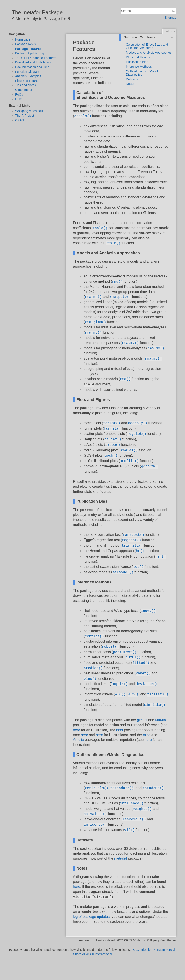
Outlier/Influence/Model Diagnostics (142, 73)
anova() (148, 611)
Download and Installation (33, 62)
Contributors (24, 90)
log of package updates (91, 917)
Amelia (78, 740)
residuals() (96, 788)
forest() (112, 423)
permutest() (125, 652)
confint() (94, 636)
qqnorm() (150, 467)
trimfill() (132, 546)
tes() (138, 567)
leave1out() (134, 819)
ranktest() (134, 535)
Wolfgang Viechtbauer (30, 111)
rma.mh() (93, 297)
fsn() (161, 557)
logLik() (119, 684)
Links (19, 99)
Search (174, 11)
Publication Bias (137, 62)
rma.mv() (93, 333)
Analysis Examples (28, 76)
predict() (93, 668)
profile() (129, 461)
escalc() (83, 116)
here (77, 730)
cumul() (133, 658)
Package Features (28, 49)
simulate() (155, 705)
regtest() (132, 540)
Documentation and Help (32, 67)
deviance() (146, 684)
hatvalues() (95, 814)
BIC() (133, 695)
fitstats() (158, 695)
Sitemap (170, 18)
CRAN (20, 120)
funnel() (113, 429)
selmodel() (123, 572)
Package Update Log (30, 53)
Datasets (132, 79)
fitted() (141, 663)
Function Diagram (27, 72)
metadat (121, 858)
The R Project (25, 116)
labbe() (113, 445)
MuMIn (160, 720)
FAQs (19, 94)
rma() (117, 282)
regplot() (137, 434)
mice (147, 735)
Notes (130, 84)
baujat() (113, 440)
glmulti (142, 720)
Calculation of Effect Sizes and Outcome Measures (147, 46)
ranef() (143, 674)
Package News (25, 44)
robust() (111, 647)
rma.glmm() (95, 322)
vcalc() (113, 243)
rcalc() (100, 228)
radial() (129, 450)
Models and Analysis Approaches (149, 53)
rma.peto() (120, 297)
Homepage (23, 39)
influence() (132, 803)
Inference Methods (139, 67)
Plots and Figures (27, 81)
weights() (142, 809)
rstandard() (122, 788)
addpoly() (138, 423)
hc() (140, 551)
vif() (129, 830)
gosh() (111, 456)
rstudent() (153, 788)
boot (120, 730)
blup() (90, 679)
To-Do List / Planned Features (36, 58)
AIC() (120, 695)
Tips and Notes (26, 85)
